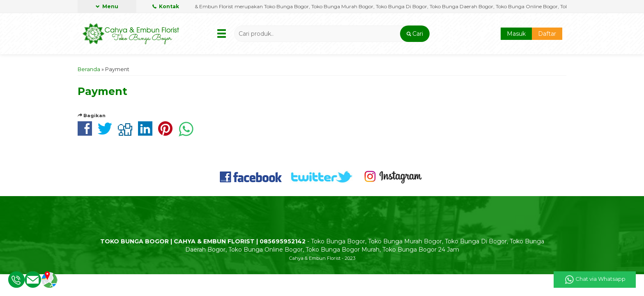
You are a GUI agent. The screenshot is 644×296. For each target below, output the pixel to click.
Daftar (547, 34)
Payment (102, 91)
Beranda (89, 69)
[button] (415, 34)
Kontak (166, 6)
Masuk (516, 34)
